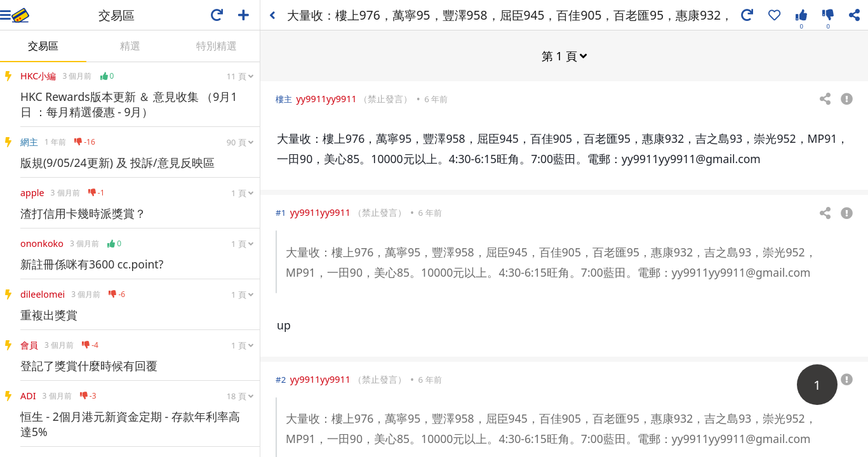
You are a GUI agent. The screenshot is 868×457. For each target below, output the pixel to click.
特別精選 (217, 46)
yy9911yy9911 (326, 98)
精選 (130, 46)
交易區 (43, 46)
